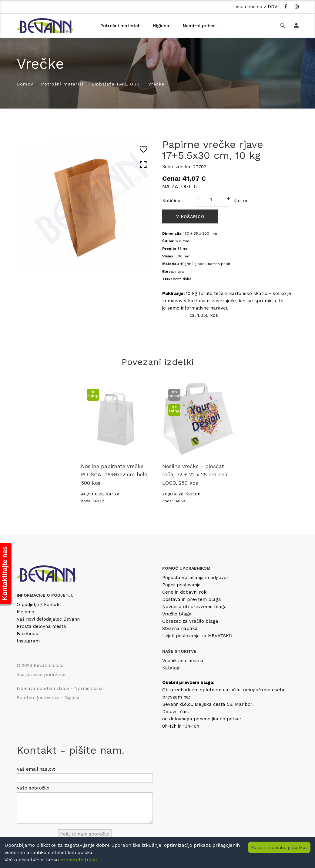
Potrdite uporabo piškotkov (279, 847)
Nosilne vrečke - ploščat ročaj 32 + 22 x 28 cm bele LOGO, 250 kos (195, 474)
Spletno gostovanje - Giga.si (48, 698)
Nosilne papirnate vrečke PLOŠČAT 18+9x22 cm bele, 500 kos (115, 474)
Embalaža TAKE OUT (116, 84)
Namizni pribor (199, 26)
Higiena (161, 26)
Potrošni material (120, 26)
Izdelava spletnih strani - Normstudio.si (61, 689)
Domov (25, 84)
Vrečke (156, 84)
